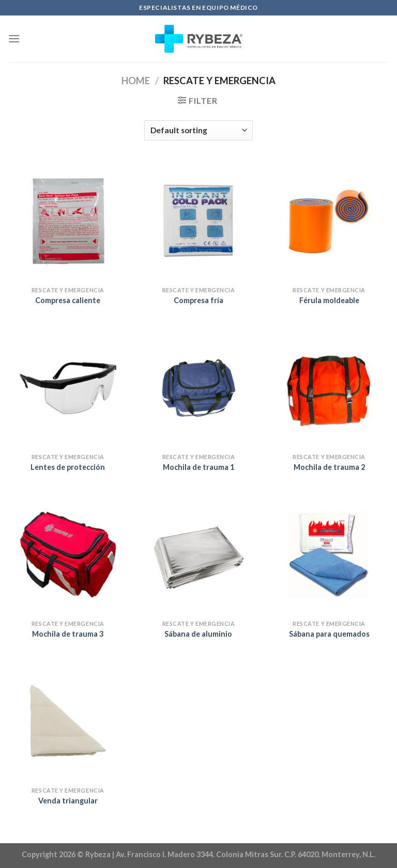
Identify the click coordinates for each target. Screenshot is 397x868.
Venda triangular (68, 801)
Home (136, 81)
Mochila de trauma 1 (198, 467)
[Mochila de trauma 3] (68, 554)
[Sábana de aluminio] (198, 554)
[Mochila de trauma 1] (198, 388)
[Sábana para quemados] (329, 554)
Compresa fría (198, 300)
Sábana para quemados (329, 634)
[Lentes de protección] (68, 388)
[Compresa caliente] (68, 221)
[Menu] (14, 38)
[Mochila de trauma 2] (329, 388)
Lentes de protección (68, 467)
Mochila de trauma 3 (68, 634)
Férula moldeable (329, 300)
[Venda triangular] (68, 721)
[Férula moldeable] (329, 221)
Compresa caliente (68, 300)
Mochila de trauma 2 (329, 467)
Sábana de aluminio (198, 634)
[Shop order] (198, 130)
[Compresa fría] (198, 221)
